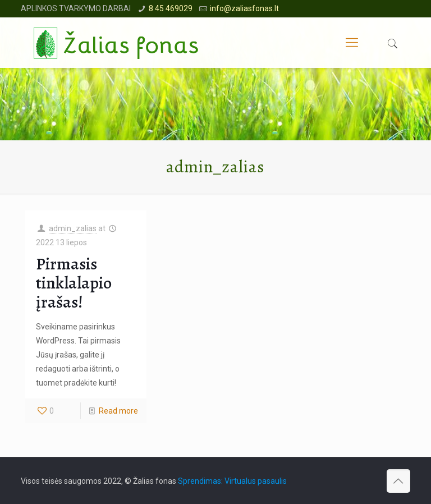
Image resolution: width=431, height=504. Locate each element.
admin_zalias (73, 228)
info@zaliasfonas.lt (244, 8)
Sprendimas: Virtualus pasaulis (232, 481)
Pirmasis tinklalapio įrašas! (74, 283)
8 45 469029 (171, 8)
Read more (118, 411)
